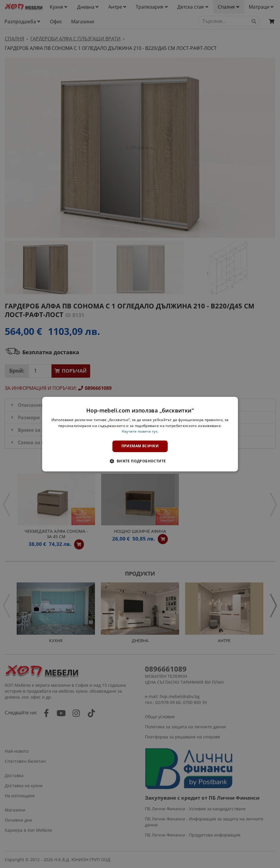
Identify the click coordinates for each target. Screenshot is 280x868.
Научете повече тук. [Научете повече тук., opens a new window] (140, 432)
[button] (140, 461)
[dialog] (140, 434)
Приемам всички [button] (140, 446)
